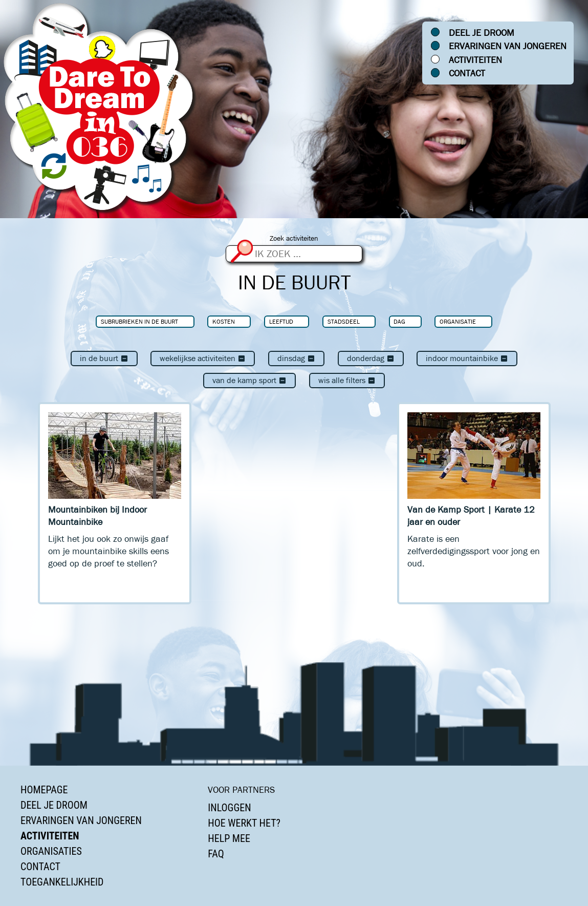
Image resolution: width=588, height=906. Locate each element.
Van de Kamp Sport (249, 380)
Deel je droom (482, 33)
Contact (467, 73)
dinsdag (296, 358)
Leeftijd (281, 321)
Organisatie (458, 321)
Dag (399, 321)
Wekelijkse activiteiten (203, 358)
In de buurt (104, 358)
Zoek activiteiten (294, 238)
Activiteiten (475, 60)
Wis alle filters (347, 380)
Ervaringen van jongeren (508, 46)
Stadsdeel (344, 321)
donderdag (371, 358)
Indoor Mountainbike (467, 358)
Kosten (224, 321)
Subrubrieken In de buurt (139, 321)
